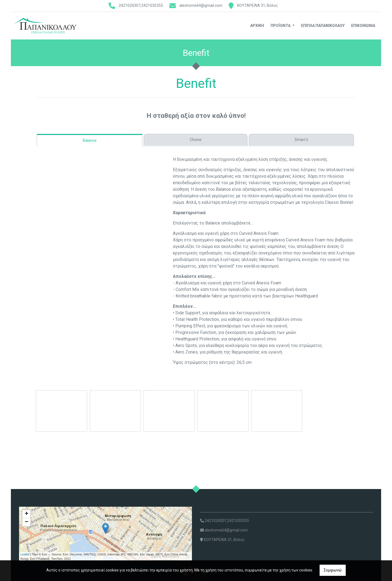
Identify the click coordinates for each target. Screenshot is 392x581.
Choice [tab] (196, 140)
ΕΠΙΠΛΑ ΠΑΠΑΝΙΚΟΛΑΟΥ (323, 26)
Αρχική (257, 26)
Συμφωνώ (333, 570)
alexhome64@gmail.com (201, 5)
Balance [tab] (90, 140)
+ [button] (27, 514)
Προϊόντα (281, 26)
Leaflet (25, 554)
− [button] (27, 522)
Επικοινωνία (363, 26)
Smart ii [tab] (301, 140)
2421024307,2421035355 (141, 5)
